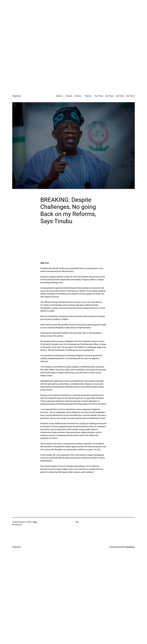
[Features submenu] (63, 96)
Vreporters (17, 96)
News (35, 522)
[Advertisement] (73, 14)
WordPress (130, 547)
